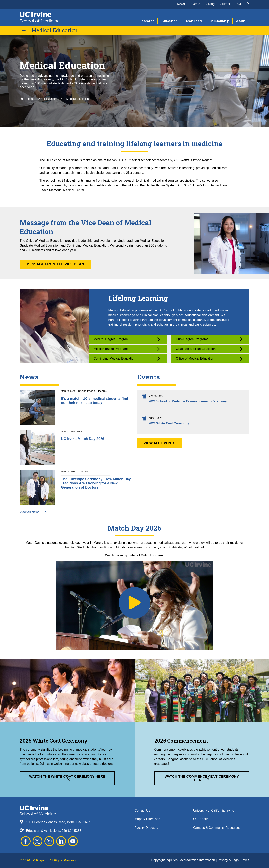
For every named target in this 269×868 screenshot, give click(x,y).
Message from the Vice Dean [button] (55, 264)
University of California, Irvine (214, 811)
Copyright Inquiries (165, 860)
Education (50, 99)
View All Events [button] (160, 443)
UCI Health (201, 819)
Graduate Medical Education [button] (209, 349)
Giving (210, 4)
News (181, 4)
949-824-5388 (72, 831)
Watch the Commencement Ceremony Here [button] (202, 778)
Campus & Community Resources (217, 828)
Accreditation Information (198, 860)
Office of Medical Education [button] (209, 359)
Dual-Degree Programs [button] (209, 339)
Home (27, 99)
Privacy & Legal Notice (233, 860)
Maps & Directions (147, 819)
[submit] (248, 4)
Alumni (225, 4)
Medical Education (55, 30)
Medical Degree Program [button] (127, 339)
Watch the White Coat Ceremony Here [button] (67, 778)
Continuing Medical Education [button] (127, 359)
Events (195, 4)
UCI (238, 4)
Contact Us (142, 811)
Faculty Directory (146, 828)
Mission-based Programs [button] (127, 349)
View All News (33, 512)
